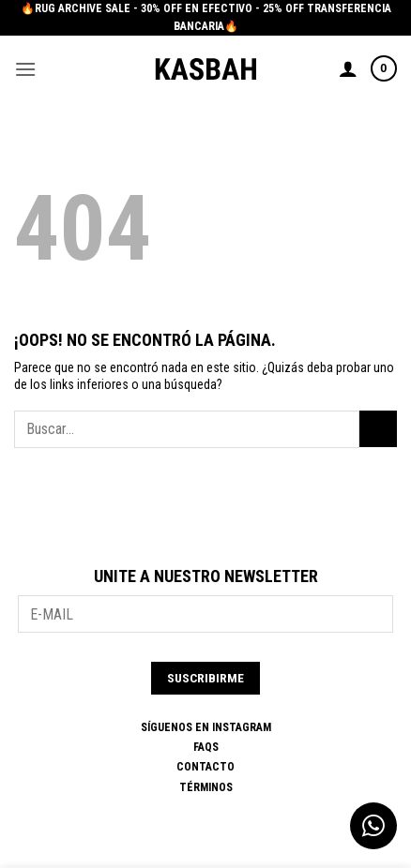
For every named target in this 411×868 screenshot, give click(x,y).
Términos (206, 787)
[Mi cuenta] (348, 68)
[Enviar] (378, 429)
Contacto (205, 767)
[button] (25, 69)
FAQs (206, 747)
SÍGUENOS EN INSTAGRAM (206, 727)
